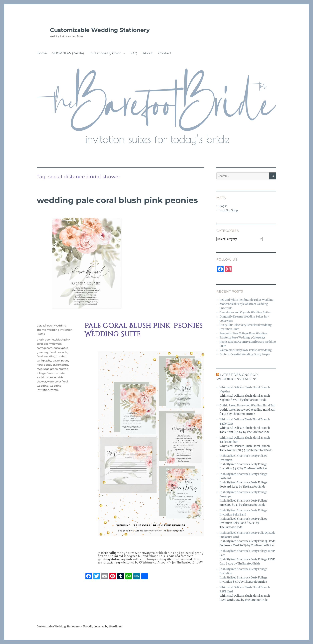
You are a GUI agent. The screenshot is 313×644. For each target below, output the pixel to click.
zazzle (55, 390)
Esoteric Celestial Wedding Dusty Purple (245, 354)
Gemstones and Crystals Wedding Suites (245, 312)
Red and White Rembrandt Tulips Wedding (247, 300)
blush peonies (46, 339)
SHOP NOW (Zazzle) (68, 53)
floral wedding (46, 356)
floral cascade (58, 352)
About (148, 53)
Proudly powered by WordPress (103, 627)
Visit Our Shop (229, 210)
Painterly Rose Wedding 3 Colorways (243, 338)
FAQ (134, 53)
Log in (224, 206)
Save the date (56, 373)
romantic (62, 365)
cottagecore (45, 348)
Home (42, 53)
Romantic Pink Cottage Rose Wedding (243, 333)
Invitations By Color (105, 53)
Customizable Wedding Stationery (100, 30)
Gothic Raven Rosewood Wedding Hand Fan (247, 406)
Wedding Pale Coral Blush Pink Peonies (117, 200)
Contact (165, 53)
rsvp (39, 369)
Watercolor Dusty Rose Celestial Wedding (246, 350)
